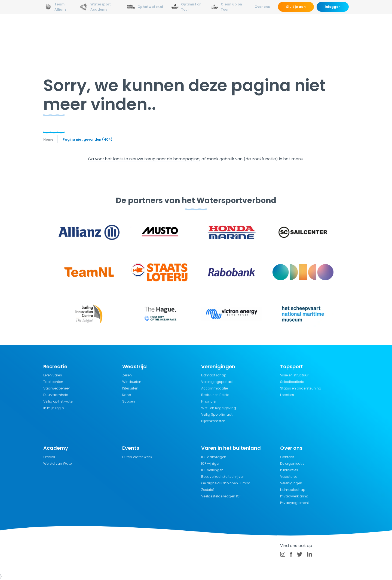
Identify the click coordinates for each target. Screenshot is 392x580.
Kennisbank (235, 28)
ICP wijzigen (211, 463)
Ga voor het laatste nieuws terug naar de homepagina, (144, 159)
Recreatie (205, 28)
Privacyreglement (295, 503)
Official (49, 457)
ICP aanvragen (214, 457)
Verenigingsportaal (217, 382)
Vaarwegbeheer (56, 388)
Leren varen (53, 375)
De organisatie (292, 463)
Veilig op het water (58, 401)
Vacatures (289, 477)
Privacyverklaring (294, 496)
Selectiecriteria (292, 382)
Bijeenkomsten (213, 421)
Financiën (209, 401)
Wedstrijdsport (171, 28)
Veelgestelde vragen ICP (221, 496)
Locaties (287, 395)
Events (301, 28)
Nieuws (106, 28)
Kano (127, 395)
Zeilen (127, 375)
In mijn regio (53, 408)
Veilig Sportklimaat (217, 414)
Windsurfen (132, 382)
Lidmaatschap (214, 375)
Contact (287, 457)
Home (48, 139)
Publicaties (289, 470)
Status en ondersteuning (301, 388)
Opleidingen (134, 28)
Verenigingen (291, 483)
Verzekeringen (271, 28)
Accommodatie (215, 388)
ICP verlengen (212, 470)
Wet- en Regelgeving (219, 408)
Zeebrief (208, 490)
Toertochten (53, 382)
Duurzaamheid (56, 395)
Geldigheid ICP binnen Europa (226, 483)
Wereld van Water (58, 463)
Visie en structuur (294, 375)
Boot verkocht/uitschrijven (223, 477)
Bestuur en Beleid (215, 395)
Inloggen (333, 7)
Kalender (324, 28)
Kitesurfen (130, 388)
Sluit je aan (296, 7)
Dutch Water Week (137, 457)
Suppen (129, 401)
